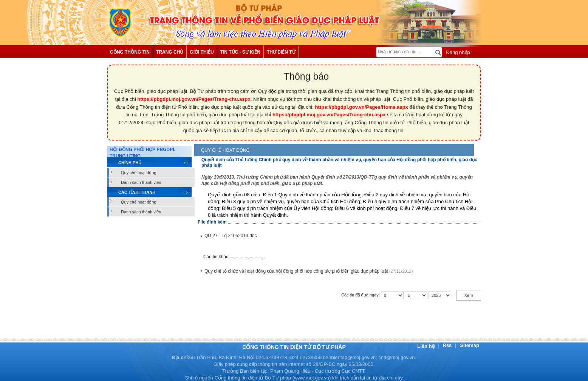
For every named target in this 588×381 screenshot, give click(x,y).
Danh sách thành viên (141, 182)
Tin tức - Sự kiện (240, 52)
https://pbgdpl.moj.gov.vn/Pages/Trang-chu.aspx (194, 99)
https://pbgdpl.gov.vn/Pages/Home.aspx (362, 107)
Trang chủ (170, 52)
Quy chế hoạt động (139, 173)
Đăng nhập (457, 52)
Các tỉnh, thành (137, 192)
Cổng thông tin (130, 52)
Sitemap (470, 345)
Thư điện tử (281, 52)
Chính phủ (130, 163)
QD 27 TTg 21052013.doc (231, 236)
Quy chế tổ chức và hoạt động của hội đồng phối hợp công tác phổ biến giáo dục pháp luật (296, 271)
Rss (448, 345)
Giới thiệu (202, 52)
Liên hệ (426, 346)
